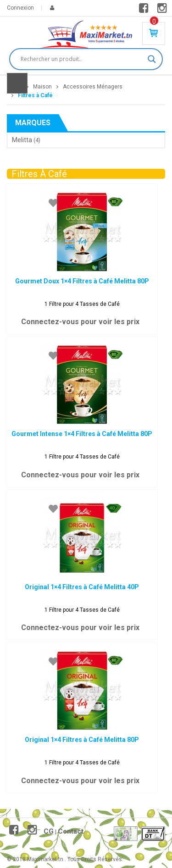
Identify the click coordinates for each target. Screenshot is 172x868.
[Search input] (82, 59)
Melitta (22, 140)
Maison (42, 87)
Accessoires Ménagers (93, 87)
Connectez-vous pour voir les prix (80, 322)
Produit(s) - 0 (154, 22)
